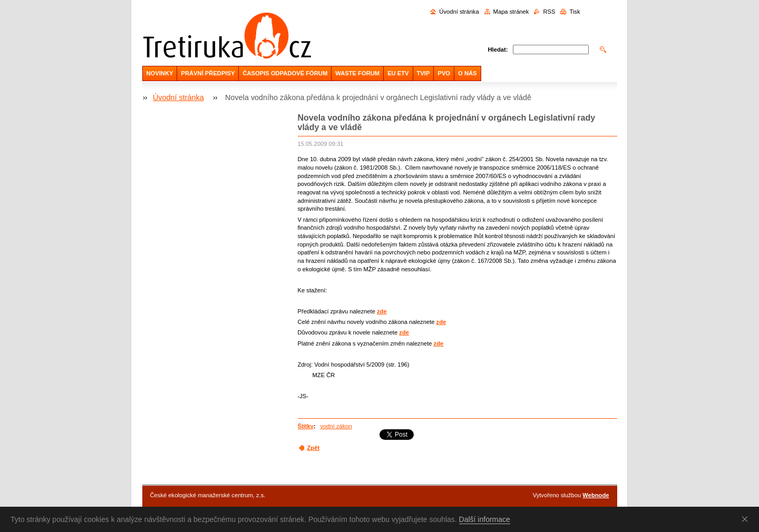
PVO (444, 73)
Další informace (485, 519)
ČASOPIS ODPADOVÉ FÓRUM (285, 73)
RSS (549, 12)
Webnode (596, 495)
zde (382, 311)
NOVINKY (160, 73)
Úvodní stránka (459, 12)
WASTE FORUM (357, 73)
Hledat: (498, 50)
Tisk (575, 12)
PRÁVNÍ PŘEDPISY (208, 73)
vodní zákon (336, 426)
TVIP (424, 73)
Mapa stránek (511, 12)
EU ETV (398, 73)
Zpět (314, 448)
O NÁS (467, 73)
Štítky (306, 426)
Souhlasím (747, 519)
